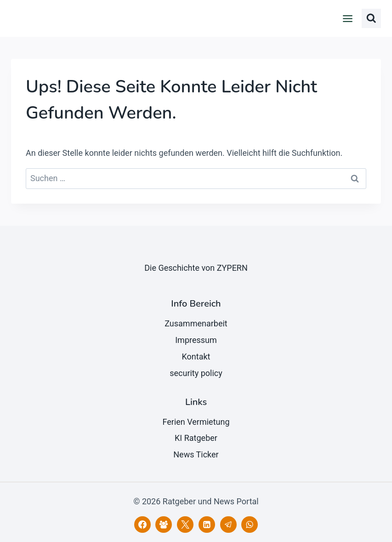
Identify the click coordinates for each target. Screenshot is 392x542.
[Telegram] (228, 525)
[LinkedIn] (207, 525)
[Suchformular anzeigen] (371, 18)
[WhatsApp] (250, 525)
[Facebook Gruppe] (164, 525)
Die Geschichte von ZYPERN (196, 268)
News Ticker (196, 454)
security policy (196, 373)
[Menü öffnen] (348, 18)
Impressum (196, 340)
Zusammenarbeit (196, 323)
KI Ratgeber (196, 438)
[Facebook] (142, 525)
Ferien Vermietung (196, 422)
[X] (185, 525)
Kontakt (196, 357)
